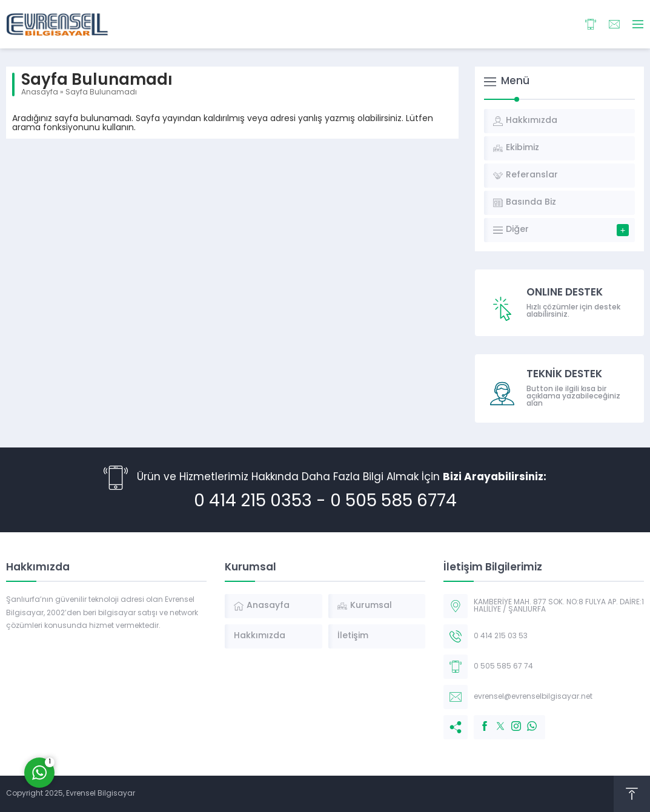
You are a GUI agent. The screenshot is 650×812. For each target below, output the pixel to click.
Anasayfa (40, 93)
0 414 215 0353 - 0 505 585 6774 (325, 502)
